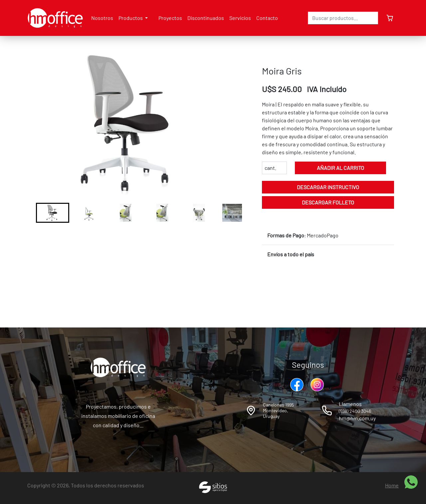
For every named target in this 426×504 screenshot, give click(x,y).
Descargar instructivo (328, 187)
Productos (131, 18)
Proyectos (170, 18)
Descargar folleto (328, 202)
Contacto (267, 18)
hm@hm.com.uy (357, 418)
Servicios (240, 18)
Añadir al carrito (340, 168)
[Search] (343, 18)
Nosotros (102, 18)
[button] (53, 213)
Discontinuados (206, 18)
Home (392, 485)
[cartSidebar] (388, 18)
